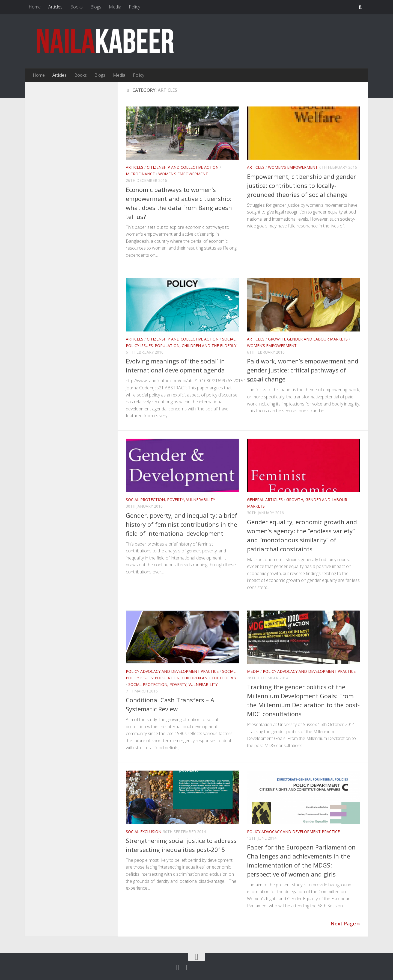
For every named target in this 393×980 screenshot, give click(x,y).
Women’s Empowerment (183, 174)
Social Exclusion (144, 832)
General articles (265, 500)
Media (115, 7)
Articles (55, 7)
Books (76, 7)
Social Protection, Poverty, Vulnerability (170, 500)
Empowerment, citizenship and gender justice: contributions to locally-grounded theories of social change (301, 185)
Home (35, 7)
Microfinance (140, 174)
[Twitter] (178, 968)
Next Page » (345, 923)
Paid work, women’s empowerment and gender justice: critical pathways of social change (303, 370)
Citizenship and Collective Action (183, 167)
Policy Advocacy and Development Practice (172, 671)
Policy (134, 7)
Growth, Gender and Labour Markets (308, 339)
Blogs (96, 7)
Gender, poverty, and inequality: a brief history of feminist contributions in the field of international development (181, 524)
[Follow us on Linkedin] (187, 968)
